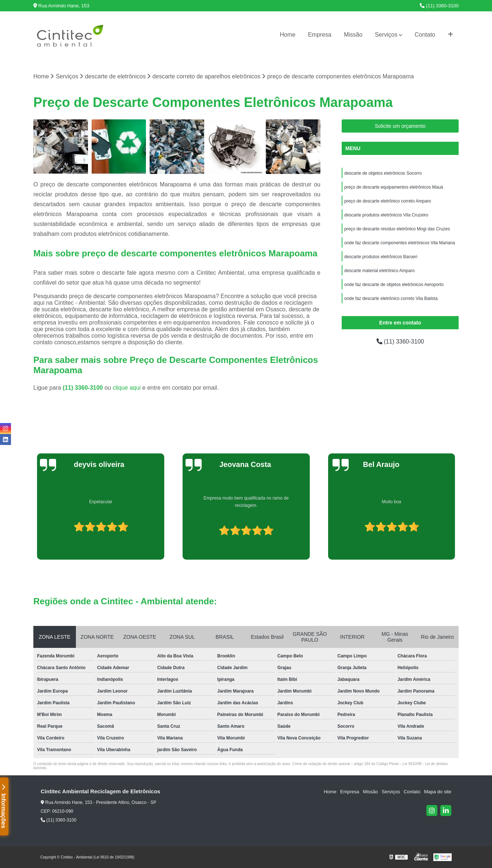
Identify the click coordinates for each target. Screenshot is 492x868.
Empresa (320, 35)
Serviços (386, 35)
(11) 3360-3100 (439, 6)
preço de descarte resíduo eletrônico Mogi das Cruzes (397, 229)
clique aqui (127, 388)
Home (288, 35)
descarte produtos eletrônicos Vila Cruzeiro (386, 215)
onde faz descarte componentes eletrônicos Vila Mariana (400, 243)
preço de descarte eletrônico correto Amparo (388, 201)
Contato (425, 35)
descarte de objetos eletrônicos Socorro (383, 173)
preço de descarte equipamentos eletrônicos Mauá (394, 187)
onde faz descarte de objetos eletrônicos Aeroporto (394, 285)
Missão (353, 35)
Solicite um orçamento (400, 126)
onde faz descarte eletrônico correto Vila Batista (391, 298)
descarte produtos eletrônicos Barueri (381, 257)
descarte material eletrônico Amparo (379, 271)
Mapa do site (437, 792)
